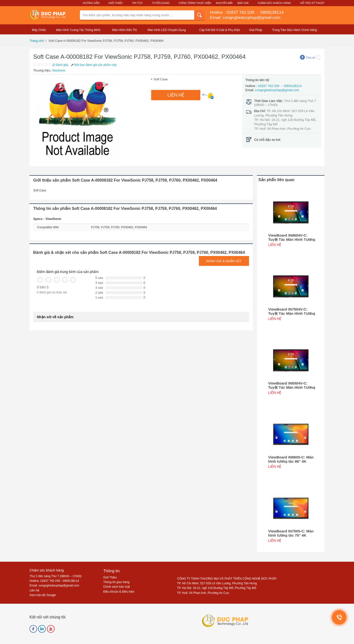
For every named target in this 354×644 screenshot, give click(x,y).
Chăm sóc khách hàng (47, 570)
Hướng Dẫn (91, 3)
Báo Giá (243, 3)
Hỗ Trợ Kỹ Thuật (312, 3)
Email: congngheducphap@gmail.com (245, 18)
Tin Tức (137, 3)
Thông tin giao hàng (116, 582)
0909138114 (271, 12)
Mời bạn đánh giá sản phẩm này (93, 65)
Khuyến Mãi (224, 3)
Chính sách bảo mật (117, 587)
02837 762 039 (241, 12)
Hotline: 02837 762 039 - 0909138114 (54, 581)
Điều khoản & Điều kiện (119, 592)
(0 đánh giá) (60, 65)
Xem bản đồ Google (43, 595)
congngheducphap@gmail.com (277, 90)
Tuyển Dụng (161, 3)
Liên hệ (34, 590)
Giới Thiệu (116, 3)
